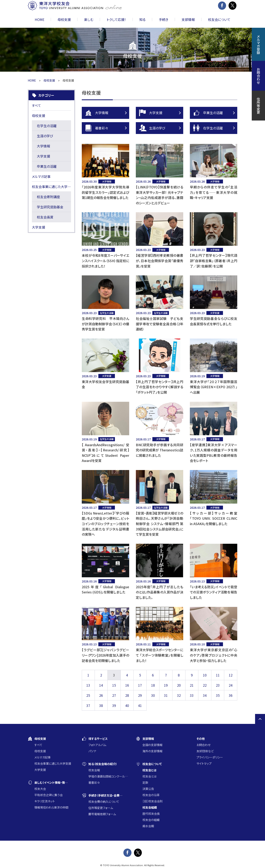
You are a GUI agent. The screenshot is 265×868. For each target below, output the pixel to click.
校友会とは (149, 776)
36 (231, 695)
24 (231, 685)
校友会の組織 (151, 820)
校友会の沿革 (151, 795)
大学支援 (161, 113)
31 (166, 695)
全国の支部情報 (152, 745)
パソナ (92, 751)
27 (114, 695)
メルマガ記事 (41, 176)
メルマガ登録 (258, 44)
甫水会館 (148, 826)
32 (179, 695)
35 (218, 695)
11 (218, 675)
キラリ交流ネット (45, 801)
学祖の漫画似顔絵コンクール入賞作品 (109, 776)
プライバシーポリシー (210, 757)
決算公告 (148, 789)
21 (192, 685)
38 (101, 705)
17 (140, 685)
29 (140, 695)
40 (127, 705)
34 (205, 695)
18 (153, 685)
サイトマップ (204, 763)
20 (179, 685)
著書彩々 (107, 128)
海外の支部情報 (152, 751)
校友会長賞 (45, 217)
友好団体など (205, 751)
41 (140, 705)
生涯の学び (161, 128)
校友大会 (40, 789)
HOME (40, 19)
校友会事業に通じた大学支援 (51, 187)
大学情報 (107, 113)
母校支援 (49, 80)
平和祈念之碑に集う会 (49, 795)
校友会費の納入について (104, 802)
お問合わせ (204, 745)
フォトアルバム (97, 745)
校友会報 (94, 770)
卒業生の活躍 (215, 113)
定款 (145, 782)
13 (88, 685)
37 (88, 705)
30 (153, 695)
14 (101, 685)
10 (205, 675)
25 (88, 695)
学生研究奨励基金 (50, 207)
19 (166, 685)
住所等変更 (258, 106)
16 (127, 685)
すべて (36, 105)
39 (114, 705)
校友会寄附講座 (48, 197)
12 (231, 675)
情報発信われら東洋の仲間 (51, 807)
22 (205, 685)
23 (218, 685)
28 (127, 695)
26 (101, 695)
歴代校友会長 (151, 814)
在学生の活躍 (215, 128)
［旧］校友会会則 (153, 801)
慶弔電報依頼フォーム (102, 814)
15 (114, 685)
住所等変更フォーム (101, 808)
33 (192, 695)
